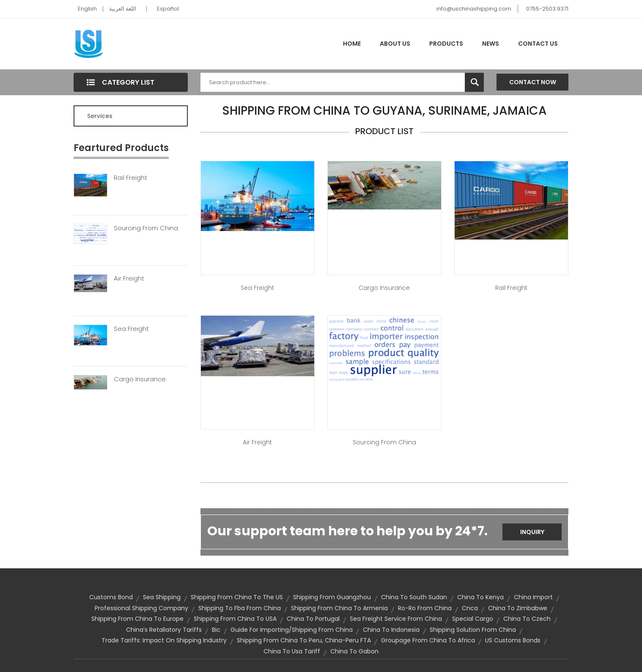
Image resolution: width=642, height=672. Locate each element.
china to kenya (480, 597)
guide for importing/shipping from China (292, 630)
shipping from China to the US (237, 597)
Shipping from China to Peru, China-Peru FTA (304, 640)
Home (352, 44)
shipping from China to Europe (137, 619)
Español (168, 9)
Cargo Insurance (140, 379)
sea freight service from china (396, 619)
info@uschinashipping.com (474, 9)
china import (533, 597)
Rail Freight (130, 178)
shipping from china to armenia (339, 608)
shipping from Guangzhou (332, 597)
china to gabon (354, 651)
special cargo (473, 619)
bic (216, 630)
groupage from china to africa (428, 640)
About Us (395, 44)
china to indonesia (391, 630)
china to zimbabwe (518, 608)
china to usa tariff (292, 651)
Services (100, 116)
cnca (470, 608)
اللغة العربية (123, 9)
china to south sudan (414, 597)
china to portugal (313, 619)
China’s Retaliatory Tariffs (164, 630)
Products (446, 44)
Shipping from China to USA (235, 619)
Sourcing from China (384, 442)
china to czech (527, 619)
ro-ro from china (425, 608)
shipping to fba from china (240, 608)
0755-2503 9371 (547, 9)
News (491, 44)
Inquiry (532, 532)
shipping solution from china (473, 630)
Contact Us (538, 44)
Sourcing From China (146, 228)
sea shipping (162, 597)
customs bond (111, 597)
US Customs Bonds (513, 640)
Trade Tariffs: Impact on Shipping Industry (164, 640)
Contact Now (533, 82)
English (87, 9)
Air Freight (129, 278)
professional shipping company (141, 608)
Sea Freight (131, 329)
